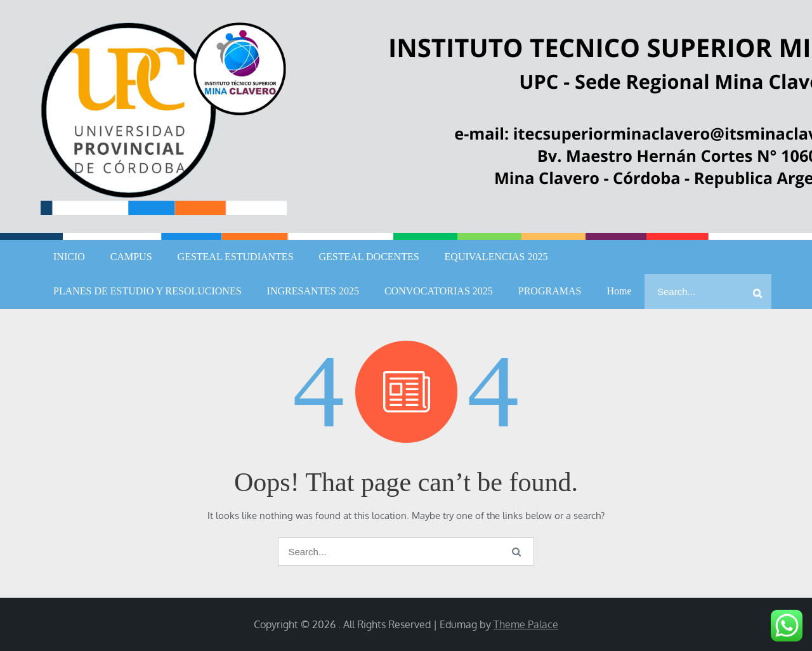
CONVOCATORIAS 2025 (439, 291)
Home (619, 291)
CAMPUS (131, 257)
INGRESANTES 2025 (313, 291)
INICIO (69, 257)
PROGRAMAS (550, 291)
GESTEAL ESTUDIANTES (236, 257)
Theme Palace (526, 624)
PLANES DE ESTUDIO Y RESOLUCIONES (147, 291)
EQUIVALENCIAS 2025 (496, 257)
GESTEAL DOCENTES (369, 257)
